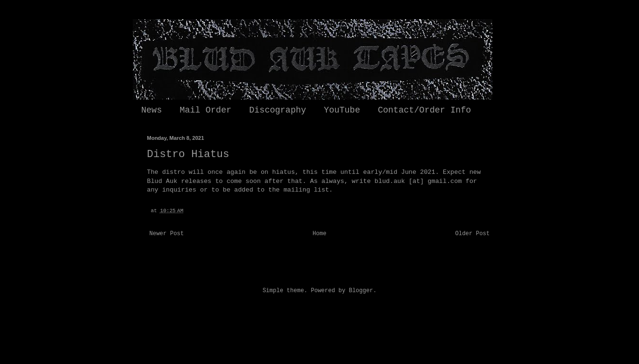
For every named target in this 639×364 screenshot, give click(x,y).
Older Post (472, 234)
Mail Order (206, 110)
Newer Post (167, 234)
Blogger (361, 291)
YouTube (342, 110)
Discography (278, 110)
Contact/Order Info (424, 110)
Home (319, 234)
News (152, 110)
